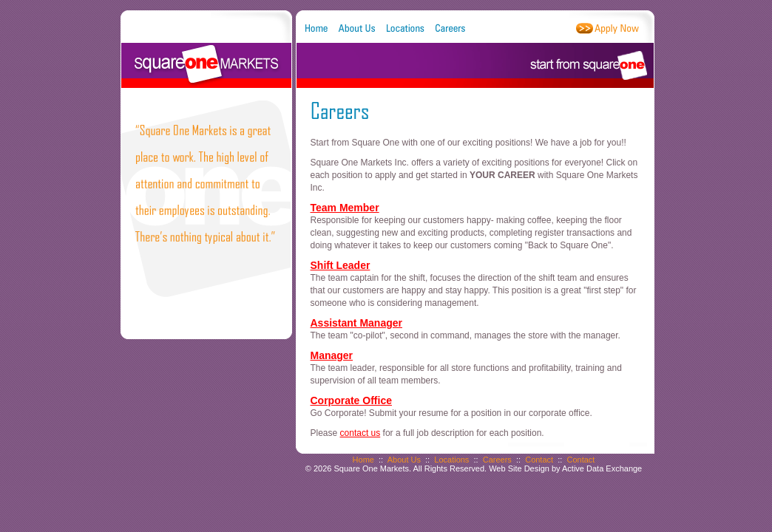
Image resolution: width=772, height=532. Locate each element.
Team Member (345, 208)
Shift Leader (341, 265)
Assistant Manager (356, 323)
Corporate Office (351, 400)
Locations (451, 460)
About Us (404, 460)
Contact (539, 460)
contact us (360, 433)
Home (363, 460)
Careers (497, 460)
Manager (332, 355)
